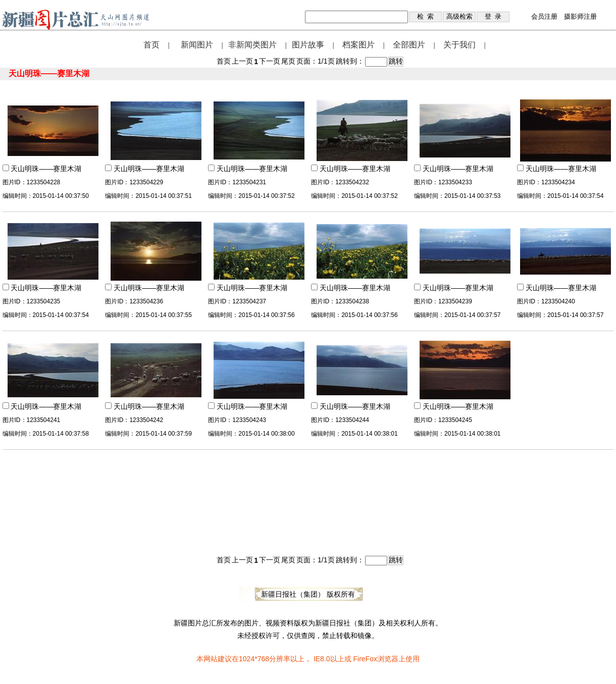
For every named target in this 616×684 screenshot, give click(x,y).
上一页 (242, 61)
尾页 (288, 61)
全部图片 (409, 45)
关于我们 (459, 45)
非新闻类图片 (252, 45)
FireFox (365, 659)
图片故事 (308, 45)
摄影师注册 (580, 16)
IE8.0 (322, 659)
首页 (151, 45)
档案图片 (358, 45)
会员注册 (544, 16)
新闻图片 (197, 45)
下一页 (270, 61)
